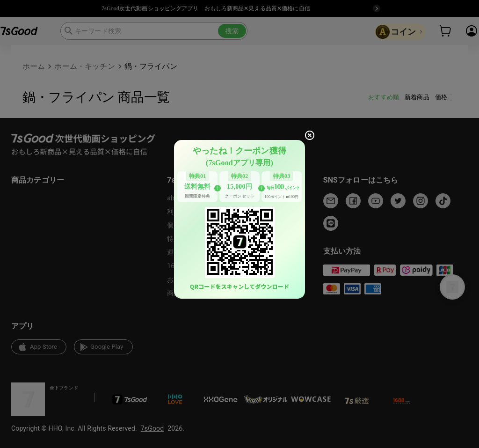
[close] (310, 135)
